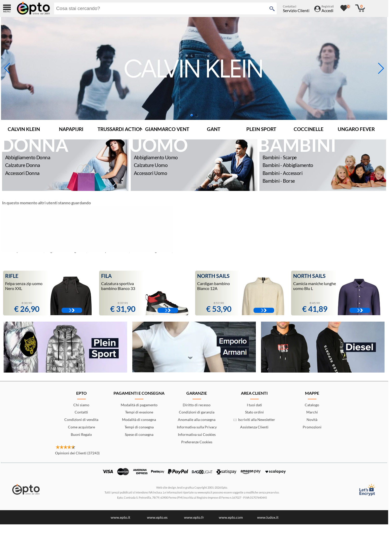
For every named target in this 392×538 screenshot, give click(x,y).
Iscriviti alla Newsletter (254, 420)
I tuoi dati (254, 405)
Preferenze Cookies (197, 442)
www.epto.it (120, 517)
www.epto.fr (194, 517)
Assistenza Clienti (254, 427)
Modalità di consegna (139, 420)
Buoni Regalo (81, 434)
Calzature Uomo (151, 165)
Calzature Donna (23, 165)
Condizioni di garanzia (197, 412)
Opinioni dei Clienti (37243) (77, 453)
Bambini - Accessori (282, 173)
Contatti (81, 412)
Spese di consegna (139, 434)
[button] (381, 68)
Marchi (312, 412)
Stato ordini (254, 412)
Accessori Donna (22, 173)
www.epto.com (231, 517)
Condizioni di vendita (81, 420)
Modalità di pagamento (139, 405)
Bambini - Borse (279, 181)
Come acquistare (81, 427)
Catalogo (312, 405)
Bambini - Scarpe (280, 157)
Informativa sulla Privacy (197, 427)
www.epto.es (157, 517)
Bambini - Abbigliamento (288, 165)
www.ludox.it (268, 517)
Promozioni (312, 427)
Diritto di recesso (197, 405)
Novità (312, 420)
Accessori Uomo (150, 173)
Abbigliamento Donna (28, 157)
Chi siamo (81, 405)
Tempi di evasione (139, 412)
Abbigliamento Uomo (156, 157)
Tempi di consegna (139, 427)
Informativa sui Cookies (197, 434)
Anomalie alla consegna (197, 420)
